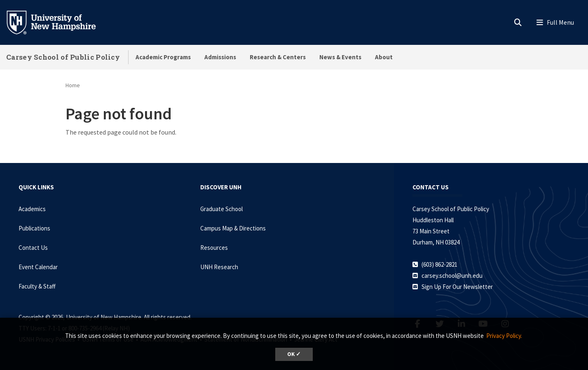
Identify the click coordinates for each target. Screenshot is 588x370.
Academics (32, 209)
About (384, 57)
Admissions (220, 57)
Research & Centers (278, 57)
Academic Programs (163, 57)
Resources (214, 248)
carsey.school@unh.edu (452, 276)
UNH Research (219, 267)
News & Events (340, 57)
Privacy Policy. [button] (504, 336)
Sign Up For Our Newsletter (457, 287)
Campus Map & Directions (233, 228)
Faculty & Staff (37, 286)
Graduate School (221, 209)
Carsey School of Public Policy (63, 57)
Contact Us (33, 248)
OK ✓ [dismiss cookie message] (294, 354)
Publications (34, 228)
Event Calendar (38, 267)
